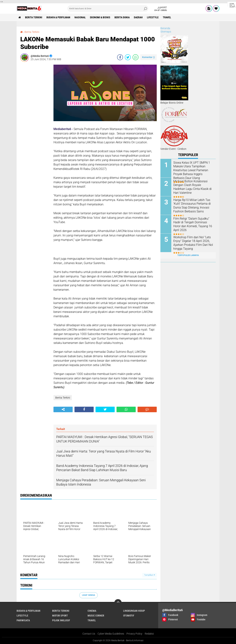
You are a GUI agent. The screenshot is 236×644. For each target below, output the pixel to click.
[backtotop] (118, 603)
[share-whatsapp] (136, 57)
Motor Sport (60, 616)
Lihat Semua (88, 595)
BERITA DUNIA (122, 17)
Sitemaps (166, 32)
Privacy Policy (134, 634)
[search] (108, 8)
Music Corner (96, 616)
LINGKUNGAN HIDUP (134, 611)
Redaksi (149, 634)
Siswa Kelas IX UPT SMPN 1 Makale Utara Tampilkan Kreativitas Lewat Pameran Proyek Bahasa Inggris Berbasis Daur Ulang (192, 170)
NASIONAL (80, 17)
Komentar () (149, 57)
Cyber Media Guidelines (111, 634)
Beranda (165, 28)
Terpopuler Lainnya (188, 255)
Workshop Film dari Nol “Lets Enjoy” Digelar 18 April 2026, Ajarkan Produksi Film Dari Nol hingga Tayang (193, 243)
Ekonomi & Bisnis (100, 17)
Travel (167, 17)
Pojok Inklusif (61, 620)
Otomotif (129, 616)
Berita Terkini (34, 17)
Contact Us (89, 634)
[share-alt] (63, 409)
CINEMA (92, 611)
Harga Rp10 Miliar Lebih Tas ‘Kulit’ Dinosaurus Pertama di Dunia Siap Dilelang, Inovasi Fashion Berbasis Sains (192, 206)
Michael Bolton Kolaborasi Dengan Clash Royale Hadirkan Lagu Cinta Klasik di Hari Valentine (192, 187)
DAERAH (138, 17)
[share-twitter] (128, 57)
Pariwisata (23, 620)
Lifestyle (153, 17)
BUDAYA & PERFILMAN (58, 17)
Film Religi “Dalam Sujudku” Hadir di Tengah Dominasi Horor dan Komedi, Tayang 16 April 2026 (193, 224)
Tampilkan (150, 575)
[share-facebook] (120, 57)
